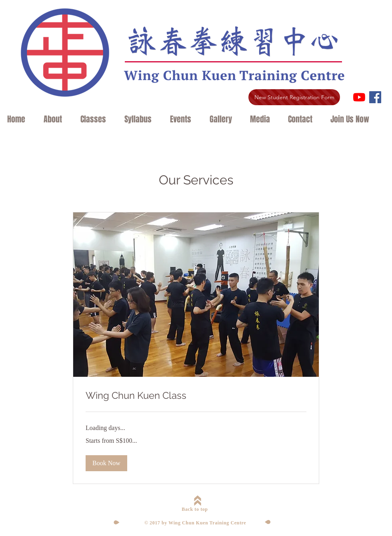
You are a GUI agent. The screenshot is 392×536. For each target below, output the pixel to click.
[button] (56, 119)
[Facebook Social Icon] (375, 97)
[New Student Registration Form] (294, 97)
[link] (196, 396)
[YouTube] (359, 97)
